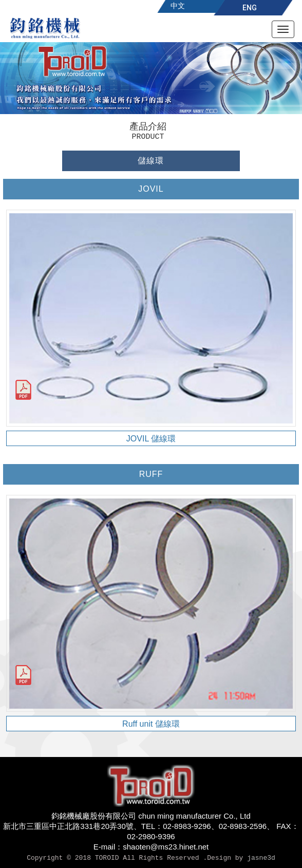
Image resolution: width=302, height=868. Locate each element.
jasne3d (261, 858)
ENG (250, 8)
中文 (178, 6)
